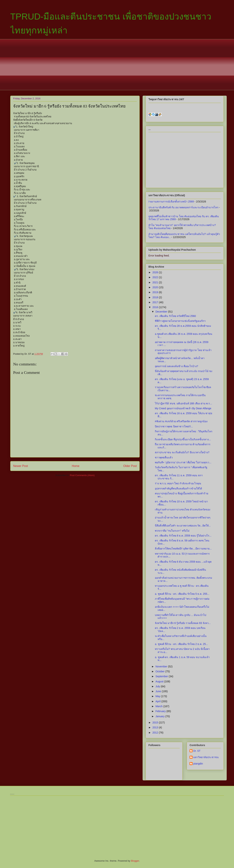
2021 (156, 282)
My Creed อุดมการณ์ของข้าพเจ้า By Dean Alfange (183, 408)
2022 (156, 277)
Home (76, 466)
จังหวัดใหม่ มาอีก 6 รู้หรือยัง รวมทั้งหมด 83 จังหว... (183, 623)
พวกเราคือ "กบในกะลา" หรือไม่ (172, 531)
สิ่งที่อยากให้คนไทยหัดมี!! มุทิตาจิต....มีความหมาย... (183, 549)
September (162, 676)
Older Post (130, 466)
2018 (156, 297)
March (159, 706)
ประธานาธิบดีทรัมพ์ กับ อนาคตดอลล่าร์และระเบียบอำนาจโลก (183, 207)
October (160, 671)
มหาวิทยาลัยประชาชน (206, 757)
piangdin (198, 764)
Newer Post (21, 466)
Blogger (135, 861)
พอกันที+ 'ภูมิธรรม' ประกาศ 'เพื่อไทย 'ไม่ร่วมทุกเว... (183, 462)
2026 (156, 272)
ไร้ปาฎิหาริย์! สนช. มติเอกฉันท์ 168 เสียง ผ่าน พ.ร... (183, 403)
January (160, 716)
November (162, 666)
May (158, 696)
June (158, 691)
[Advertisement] (117, 65)
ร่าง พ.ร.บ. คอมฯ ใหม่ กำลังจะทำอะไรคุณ (178, 483)
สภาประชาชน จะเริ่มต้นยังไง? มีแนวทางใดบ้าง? (182, 452)
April (158, 701)
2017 (156, 302)
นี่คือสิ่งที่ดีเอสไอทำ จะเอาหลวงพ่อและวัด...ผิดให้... (183, 526)
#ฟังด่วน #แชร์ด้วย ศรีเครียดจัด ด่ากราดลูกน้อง (181, 421)
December (162, 312)
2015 (156, 723)
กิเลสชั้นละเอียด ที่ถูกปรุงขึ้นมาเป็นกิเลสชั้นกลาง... (183, 439)
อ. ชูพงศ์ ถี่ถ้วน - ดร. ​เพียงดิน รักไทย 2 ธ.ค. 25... (181, 644)
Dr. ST (197, 751)
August (160, 681)
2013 (156, 727)
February (161, 711)
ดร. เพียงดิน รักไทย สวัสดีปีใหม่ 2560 (175, 316)
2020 (156, 287)
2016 (156, 307)
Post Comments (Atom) (82, 475)
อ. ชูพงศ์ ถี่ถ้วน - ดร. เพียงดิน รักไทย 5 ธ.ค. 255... (182, 594)
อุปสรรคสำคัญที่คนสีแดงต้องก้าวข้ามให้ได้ (178, 488)
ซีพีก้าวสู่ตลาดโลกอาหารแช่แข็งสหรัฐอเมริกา (180, 321)
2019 (156, 292)
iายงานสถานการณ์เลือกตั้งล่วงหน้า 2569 (171, 202)
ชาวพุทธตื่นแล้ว (164, 457)
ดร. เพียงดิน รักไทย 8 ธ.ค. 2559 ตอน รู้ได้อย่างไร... (183, 536)
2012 (156, 733)
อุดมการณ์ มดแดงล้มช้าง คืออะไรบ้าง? (177, 366)
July (158, 686)
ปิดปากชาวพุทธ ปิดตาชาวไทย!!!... (174, 426)
